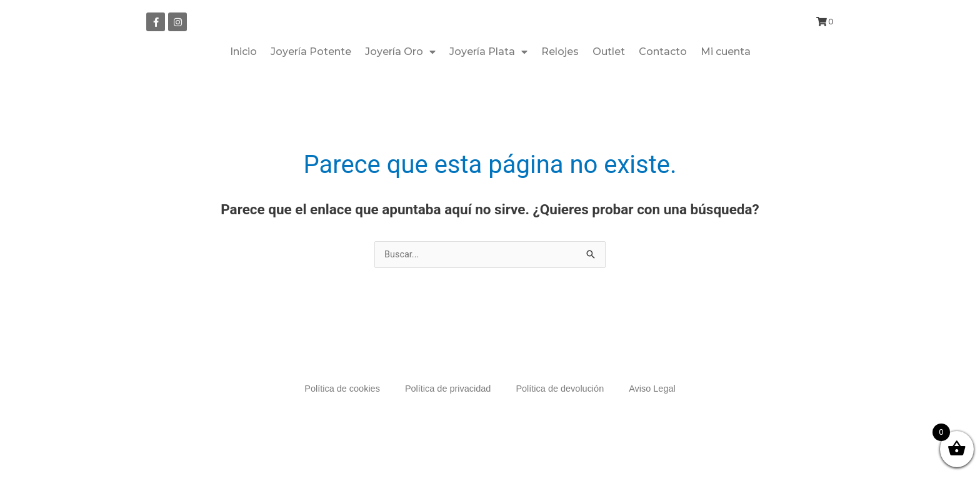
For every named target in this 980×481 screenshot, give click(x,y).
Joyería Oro (400, 98)
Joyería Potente (311, 98)
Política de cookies (338, 435)
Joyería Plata (488, 98)
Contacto (663, 98)
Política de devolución (562, 435)
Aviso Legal (657, 435)
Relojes (560, 98)
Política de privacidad (447, 435)
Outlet (609, 98)
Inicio (243, 98)
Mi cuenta (726, 98)
